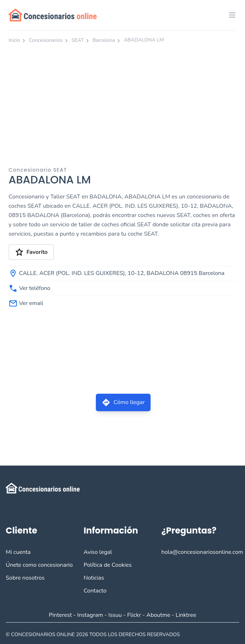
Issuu (115, 615)
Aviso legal (98, 552)
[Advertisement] (122, 101)
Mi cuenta (18, 552)
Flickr (134, 615)
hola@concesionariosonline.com (202, 552)
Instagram (90, 615)
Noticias (94, 578)
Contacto (95, 591)
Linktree (186, 615)
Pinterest (60, 615)
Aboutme (158, 615)
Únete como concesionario (39, 565)
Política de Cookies (108, 565)
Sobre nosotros (25, 578)
